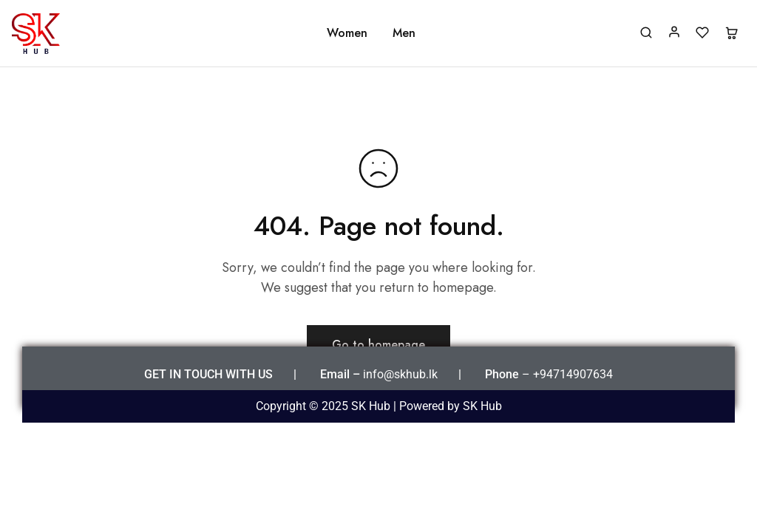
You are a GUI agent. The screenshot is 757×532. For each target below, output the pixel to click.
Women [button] (347, 33)
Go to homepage (378, 345)
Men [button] (404, 33)
